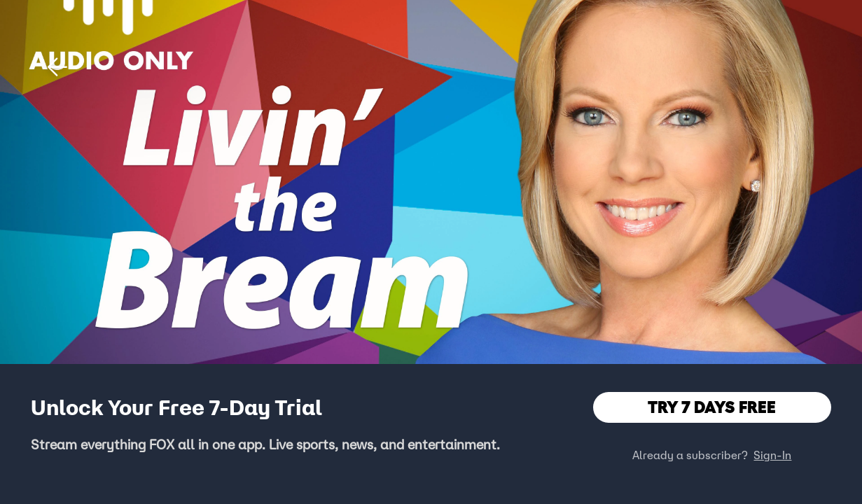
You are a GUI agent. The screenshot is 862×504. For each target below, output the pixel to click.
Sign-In (772, 455)
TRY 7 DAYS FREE (712, 407)
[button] (57, 67)
